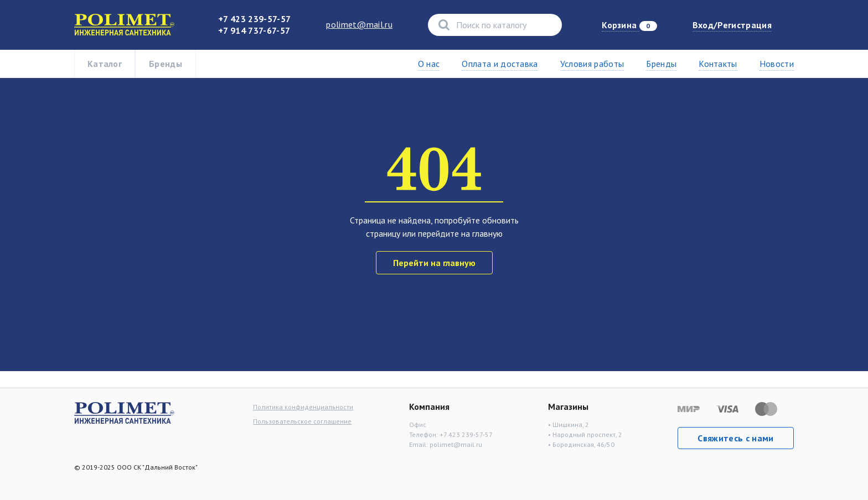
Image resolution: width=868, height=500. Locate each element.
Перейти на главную (434, 263)
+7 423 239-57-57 (254, 19)
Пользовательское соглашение (302, 421)
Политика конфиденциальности (303, 407)
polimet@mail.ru (359, 24)
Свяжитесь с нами (735, 438)
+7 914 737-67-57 (254, 30)
